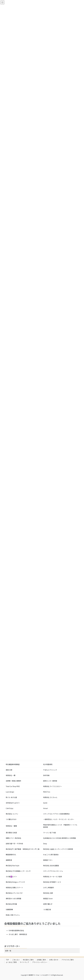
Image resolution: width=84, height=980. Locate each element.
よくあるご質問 (11, 962)
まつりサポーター (12, 946)
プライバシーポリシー (40, 962)
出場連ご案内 (41, 960)
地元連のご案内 (28, 960)
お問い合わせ (54, 960)
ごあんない (16, 960)
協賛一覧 (8, 951)
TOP (7, 960)
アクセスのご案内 (68, 960)
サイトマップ (24, 962)
